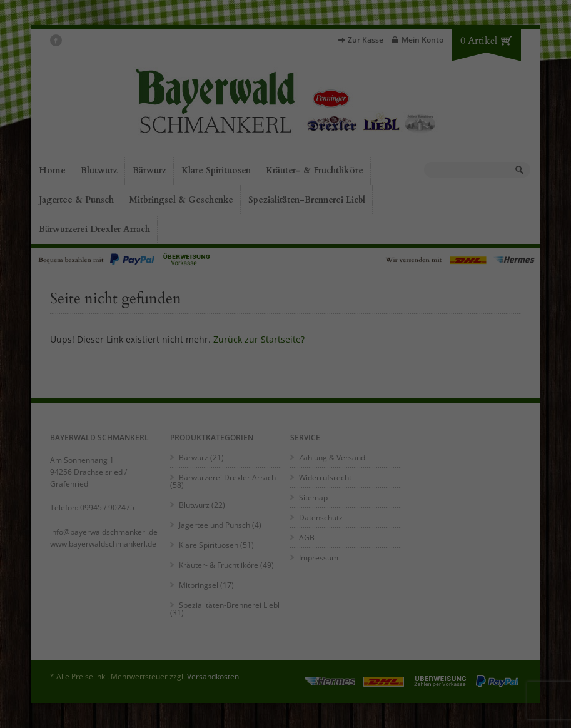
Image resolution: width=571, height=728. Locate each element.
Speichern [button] (118, 676)
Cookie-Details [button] (65, 711)
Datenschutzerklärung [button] (122, 711)
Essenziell (114, 616)
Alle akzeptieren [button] (117, 645)
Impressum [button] (174, 711)
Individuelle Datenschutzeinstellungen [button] (118, 698)
